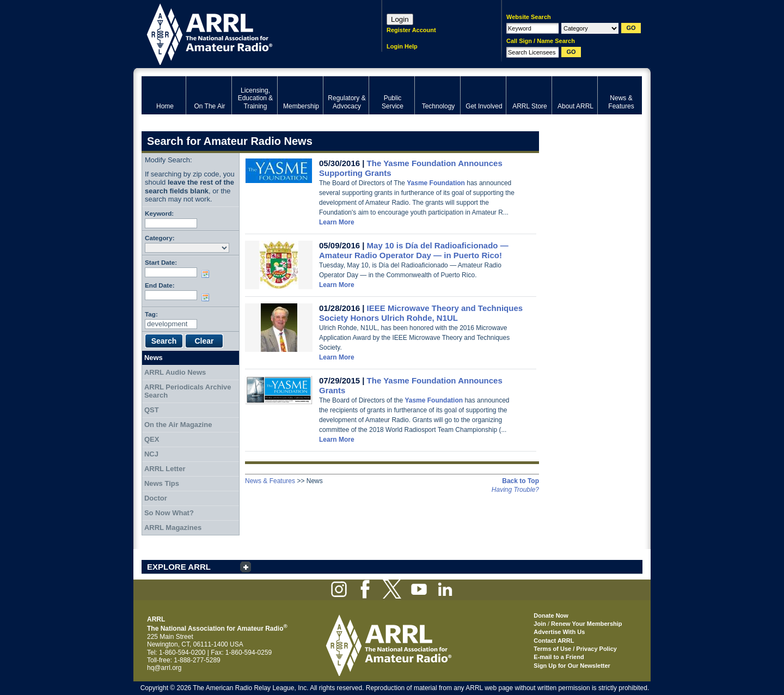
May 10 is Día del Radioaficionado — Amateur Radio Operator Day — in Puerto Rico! (414, 250)
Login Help (402, 46)
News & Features (270, 481)
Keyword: (159, 213)
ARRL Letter (165, 469)
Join (540, 624)
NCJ (151, 454)
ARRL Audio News (175, 372)
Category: (160, 238)
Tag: (151, 314)
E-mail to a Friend (559, 657)
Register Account (411, 30)
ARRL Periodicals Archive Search (188, 391)
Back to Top (520, 481)
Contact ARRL (554, 641)
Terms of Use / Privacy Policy (575, 649)
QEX (152, 439)
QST (152, 410)
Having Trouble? (515, 490)
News (154, 358)
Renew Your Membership (586, 624)
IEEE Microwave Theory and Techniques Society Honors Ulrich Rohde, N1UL (421, 313)
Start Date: (161, 262)
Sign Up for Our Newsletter (572, 666)
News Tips (162, 483)
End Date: (160, 285)
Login (400, 19)
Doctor (156, 498)
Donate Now (551, 615)
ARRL (247, 33)
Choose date (207, 274)
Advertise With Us (559, 632)
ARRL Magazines (173, 528)
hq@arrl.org (164, 668)
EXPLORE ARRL (179, 567)
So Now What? (169, 513)
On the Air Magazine (178, 425)
